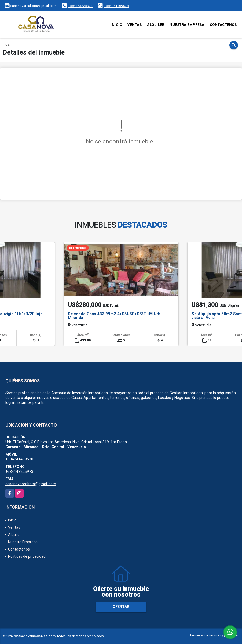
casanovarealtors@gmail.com (31, 484)
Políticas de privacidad (27, 556)
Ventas (135, 25)
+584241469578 (116, 6)
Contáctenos (223, 25)
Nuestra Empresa (187, 25)
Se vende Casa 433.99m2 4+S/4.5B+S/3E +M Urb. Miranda (115, 316)
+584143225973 (80, 6)
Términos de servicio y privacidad (214, 635)
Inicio (116, 25)
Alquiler (156, 25)
